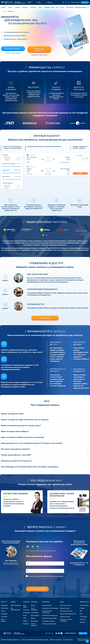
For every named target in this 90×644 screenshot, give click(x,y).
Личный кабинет (81, 7)
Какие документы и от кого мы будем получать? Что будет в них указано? (32, 443)
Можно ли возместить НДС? (12, 414)
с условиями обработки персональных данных (46, 576)
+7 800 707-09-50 (75, 2)
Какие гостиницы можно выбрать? (15, 431)
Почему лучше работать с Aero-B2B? (16, 455)
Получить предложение (37, 589)
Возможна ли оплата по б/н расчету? (16, 461)
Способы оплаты (68, 640)
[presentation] (37, 582)
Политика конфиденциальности (10, 640)
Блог (53, 7)
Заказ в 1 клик (85, 2)
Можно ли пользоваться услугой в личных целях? (21, 425)
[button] (4, 7)
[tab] (43, 235)
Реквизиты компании (56, 640)
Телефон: (29, 560)
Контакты (70, 7)
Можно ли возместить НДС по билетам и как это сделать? (25, 420)
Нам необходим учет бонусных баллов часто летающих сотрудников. (30, 467)
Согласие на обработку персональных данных (35, 640)
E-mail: (28, 568)
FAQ (57, 7)
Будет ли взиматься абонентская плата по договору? (23, 437)
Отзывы (47, 7)
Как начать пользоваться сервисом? (15, 449)
